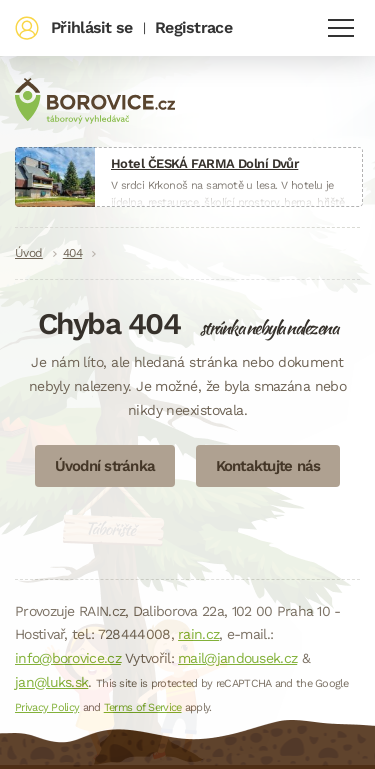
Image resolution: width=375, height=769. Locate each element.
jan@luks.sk (51, 682)
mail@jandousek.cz (237, 658)
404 (72, 253)
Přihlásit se (92, 27)
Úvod (29, 253)
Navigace (341, 28)
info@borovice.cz (68, 658)
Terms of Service (143, 707)
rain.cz (198, 634)
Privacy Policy (47, 707)
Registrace (193, 27)
